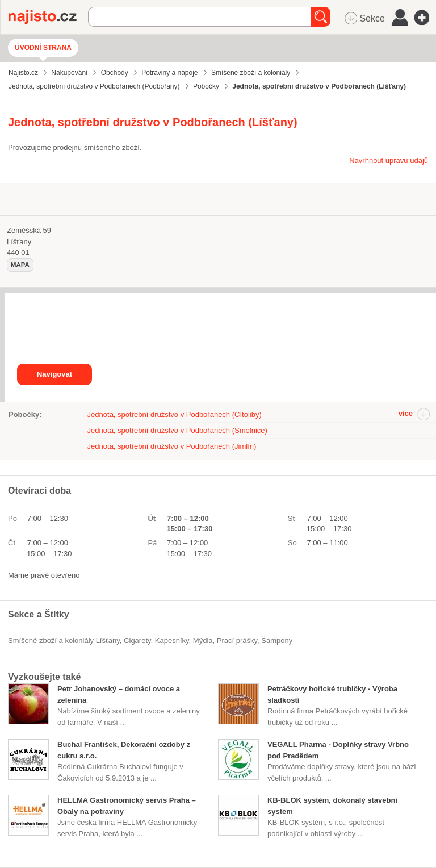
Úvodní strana (43, 48)
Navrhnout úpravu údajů (389, 160)
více (406, 413)
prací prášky (237, 640)
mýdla (203, 640)
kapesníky (172, 640)
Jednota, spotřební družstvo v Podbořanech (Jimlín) (172, 446)
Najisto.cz (48, 17)
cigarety (137, 640)
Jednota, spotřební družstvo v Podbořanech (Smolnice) (177, 430)
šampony (277, 640)
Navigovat (54, 374)
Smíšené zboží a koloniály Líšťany (64, 640)
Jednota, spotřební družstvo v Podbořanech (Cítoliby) (175, 414)
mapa (20, 265)
